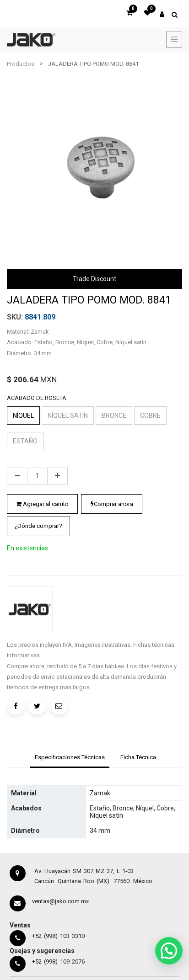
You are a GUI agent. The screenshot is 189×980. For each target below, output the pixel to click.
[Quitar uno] (17, 476)
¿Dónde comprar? (38, 526)
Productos (21, 64)
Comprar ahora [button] (112, 504)
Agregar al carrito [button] (42, 504)
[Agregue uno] (57, 476)
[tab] (70, 758)
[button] (38, 526)
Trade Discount (94, 279)
